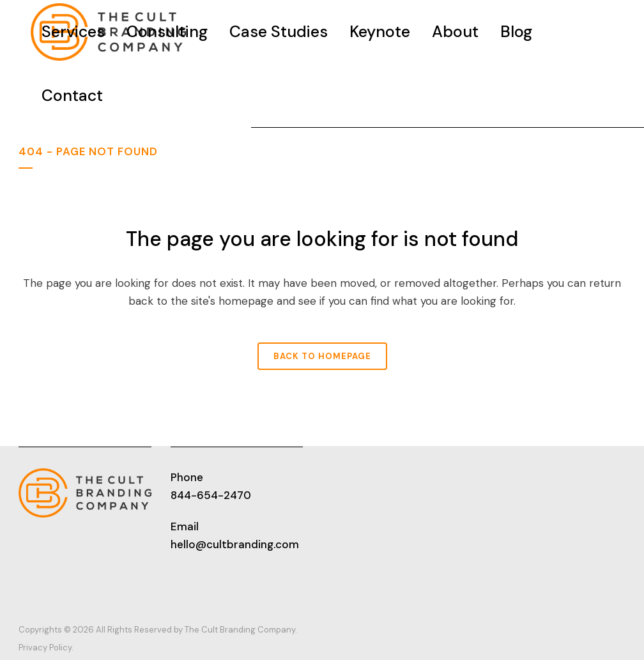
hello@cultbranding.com (235, 544)
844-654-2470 (211, 495)
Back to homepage (322, 356)
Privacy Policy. (46, 648)
